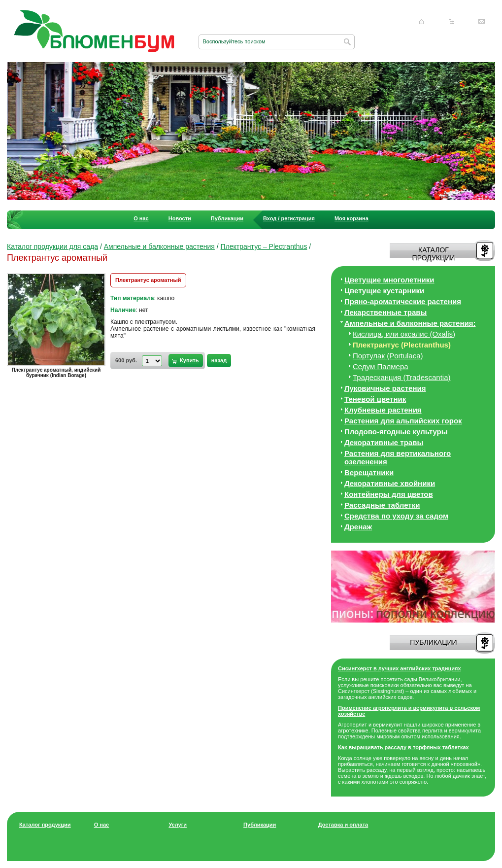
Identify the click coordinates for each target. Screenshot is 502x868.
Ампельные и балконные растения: (410, 323)
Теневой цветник (375, 399)
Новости (180, 218)
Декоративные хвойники (390, 483)
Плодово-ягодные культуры (396, 432)
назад (219, 360)
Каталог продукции (45, 825)
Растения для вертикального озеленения (398, 457)
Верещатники (369, 472)
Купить (189, 360)
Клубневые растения (383, 410)
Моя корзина (351, 218)
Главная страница (422, 22)
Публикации (227, 218)
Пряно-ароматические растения (403, 301)
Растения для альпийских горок (403, 421)
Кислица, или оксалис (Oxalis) (404, 334)
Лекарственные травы (385, 312)
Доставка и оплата (343, 825)
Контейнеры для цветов (389, 494)
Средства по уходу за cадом (396, 516)
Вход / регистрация (289, 218)
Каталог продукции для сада (52, 246)
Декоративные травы (384, 442)
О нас (141, 218)
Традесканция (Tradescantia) (402, 377)
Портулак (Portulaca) (388, 356)
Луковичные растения (385, 388)
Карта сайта (452, 22)
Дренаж (358, 527)
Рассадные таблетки (382, 505)
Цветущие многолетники (389, 280)
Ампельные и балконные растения (159, 246)
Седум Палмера (381, 366)
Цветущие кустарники (384, 291)
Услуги (178, 825)
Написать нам (482, 22)
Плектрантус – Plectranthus (264, 246)
